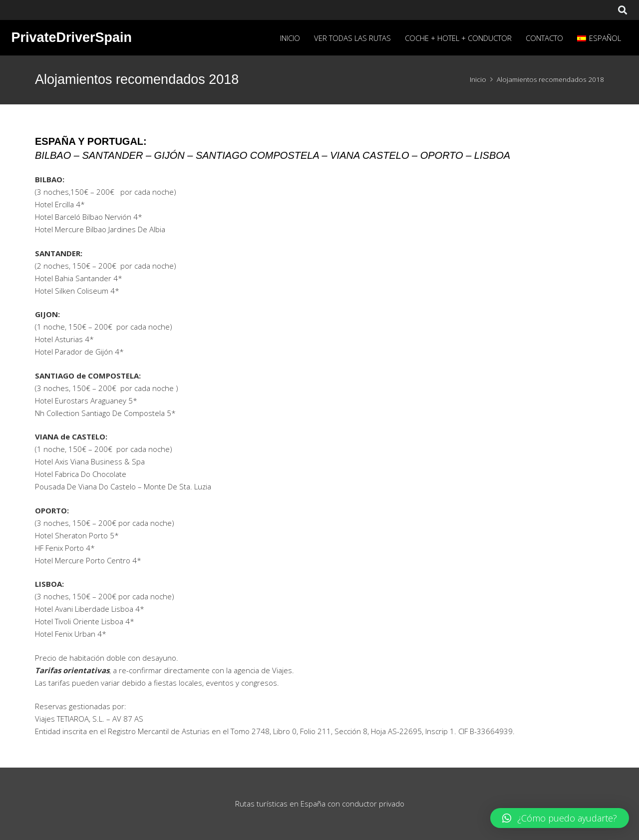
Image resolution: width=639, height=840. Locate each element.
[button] (560, 818)
